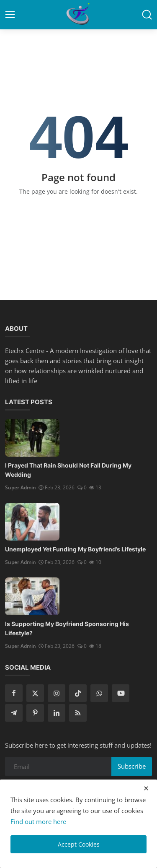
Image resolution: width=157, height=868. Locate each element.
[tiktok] (78, 693)
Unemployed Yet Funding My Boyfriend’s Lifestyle (75, 549)
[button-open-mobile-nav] (10, 15)
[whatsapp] (99, 693)
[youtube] (121, 693)
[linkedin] (57, 713)
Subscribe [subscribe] (132, 766)
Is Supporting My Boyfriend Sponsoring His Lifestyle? (67, 628)
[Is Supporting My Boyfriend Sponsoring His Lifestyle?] (32, 596)
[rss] (78, 713)
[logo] (79, 15)
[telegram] (14, 713)
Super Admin (21, 487)
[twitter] (35, 693)
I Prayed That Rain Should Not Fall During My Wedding (68, 470)
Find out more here (38, 821)
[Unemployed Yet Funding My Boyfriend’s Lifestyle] (32, 522)
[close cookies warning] (146, 788)
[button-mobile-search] (147, 15)
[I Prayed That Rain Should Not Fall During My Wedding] (32, 438)
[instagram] (57, 693)
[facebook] (14, 693)
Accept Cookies (79, 844)
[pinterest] (35, 713)
